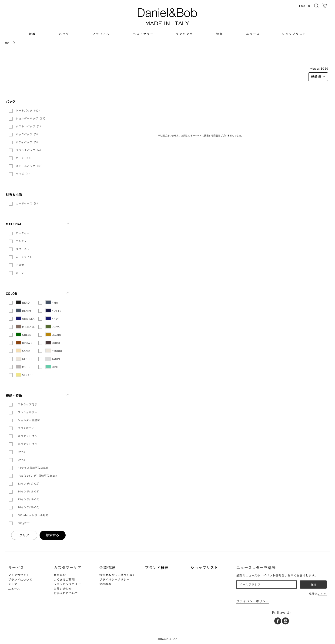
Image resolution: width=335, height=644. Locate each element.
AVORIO (54, 351)
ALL (319, 68)
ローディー (23, 233)
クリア (24, 535)
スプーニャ (23, 249)
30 (322, 68)
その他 (20, 265)
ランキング (184, 34)
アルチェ (21, 241)
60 (326, 68)
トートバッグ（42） (29, 110)
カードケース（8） (28, 203)
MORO (53, 343)
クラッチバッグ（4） (29, 150)
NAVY (52, 318)
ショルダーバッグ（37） (31, 118)
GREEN (24, 334)
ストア (13, 584)
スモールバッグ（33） (30, 166)
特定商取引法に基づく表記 (117, 575)
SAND (23, 351)
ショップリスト (294, 34)
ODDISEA (25, 318)
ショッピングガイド (67, 584)
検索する (53, 535)
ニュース (253, 34)
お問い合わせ (63, 588)
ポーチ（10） (24, 158)
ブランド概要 (157, 567)
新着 (32, 34)
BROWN (24, 343)
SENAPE (24, 375)
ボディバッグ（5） (28, 142)
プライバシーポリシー (114, 579)
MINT (52, 367)
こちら (322, 594)
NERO (23, 302)
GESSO (24, 359)
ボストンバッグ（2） (29, 126)
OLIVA (53, 327)
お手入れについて (66, 593)
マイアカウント (19, 575)
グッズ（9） (24, 174)
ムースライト (24, 257)
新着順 (318, 77)
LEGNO (53, 334)
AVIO (52, 302)
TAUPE (53, 359)
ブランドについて (20, 579)
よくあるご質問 (64, 579)
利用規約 (60, 575)
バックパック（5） (28, 134)
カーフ (20, 273)
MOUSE (24, 367)
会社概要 (105, 584)
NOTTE (53, 310)
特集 (220, 34)
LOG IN (305, 6)
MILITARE (25, 327)
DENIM (23, 310)
